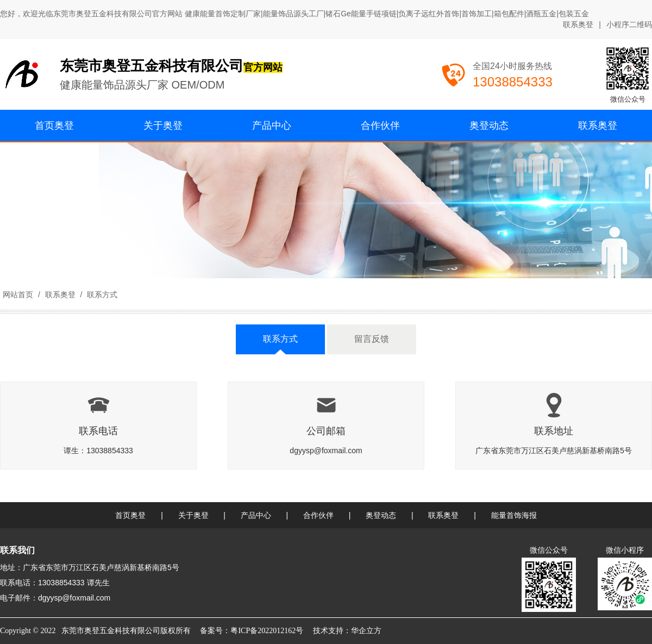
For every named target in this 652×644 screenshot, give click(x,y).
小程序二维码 (629, 25)
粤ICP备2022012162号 (267, 631)
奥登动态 (381, 515)
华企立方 (366, 631)
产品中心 (256, 515)
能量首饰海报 (514, 515)
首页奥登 (130, 515)
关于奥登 (193, 515)
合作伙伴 (318, 515)
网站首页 (18, 295)
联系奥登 (578, 24)
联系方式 (101, 295)
